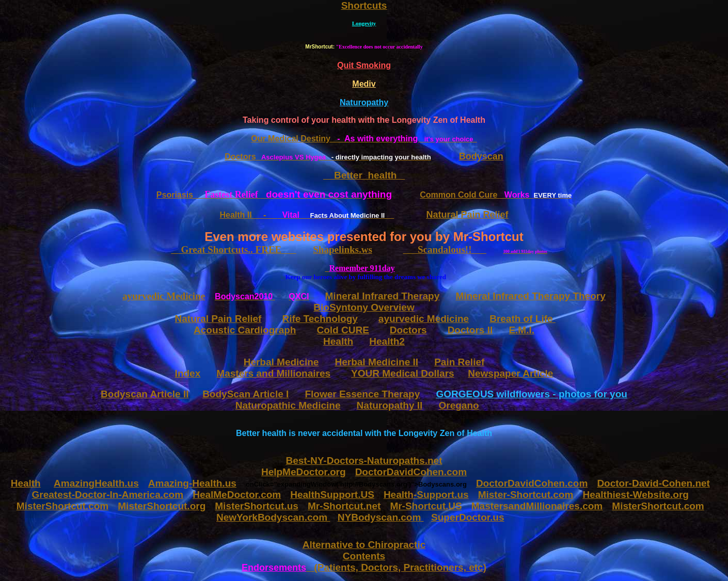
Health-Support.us (426, 495)
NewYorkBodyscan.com (273, 517)
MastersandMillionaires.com (537, 506)
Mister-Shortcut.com (526, 495)
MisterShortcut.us (257, 506)
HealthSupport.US (332, 495)
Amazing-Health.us (192, 483)
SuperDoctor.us (468, 517)
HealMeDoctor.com (237, 495)
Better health (364, 175)
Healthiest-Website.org (636, 495)
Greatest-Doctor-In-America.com (108, 495)
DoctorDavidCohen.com (532, 483)
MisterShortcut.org (162, 506)
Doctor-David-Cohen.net (653, 483)
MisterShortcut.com (62, 506)
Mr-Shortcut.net (344, 506)
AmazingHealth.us (96, 483)
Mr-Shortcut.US (426, 506)
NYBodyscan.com (381, 517)
